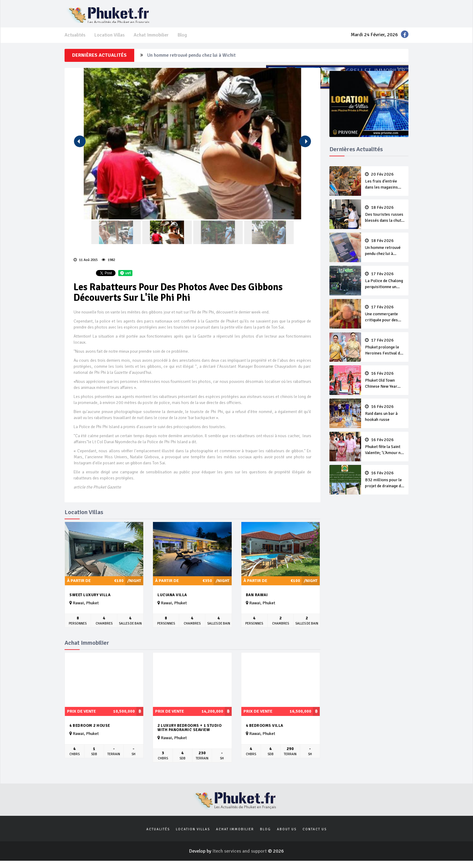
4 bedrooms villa (265, 732)
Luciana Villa (172, 601)
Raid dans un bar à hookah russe (385, 419)
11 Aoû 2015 (86, 266)
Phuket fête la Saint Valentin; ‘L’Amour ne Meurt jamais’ (385, 453)
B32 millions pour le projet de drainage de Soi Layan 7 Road (385, 486)
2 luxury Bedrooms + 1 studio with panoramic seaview (189, 734)
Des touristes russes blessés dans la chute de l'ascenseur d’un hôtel (385, 221)
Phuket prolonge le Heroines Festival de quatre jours (385, 353)
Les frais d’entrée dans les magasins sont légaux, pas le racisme (385, 187)
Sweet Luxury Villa (90, 601)
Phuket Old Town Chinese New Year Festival (385, 386)
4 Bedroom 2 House (90, 732)
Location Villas (110, 41)
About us (287, 835)
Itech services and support (240, 857)
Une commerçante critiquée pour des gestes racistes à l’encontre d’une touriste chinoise (385, 320)
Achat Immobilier (151, 41)
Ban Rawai (257, 601)
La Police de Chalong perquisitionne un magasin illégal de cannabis (385, 287)
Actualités (75, 41)
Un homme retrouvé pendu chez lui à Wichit (191, 61)
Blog (182, 41)
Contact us (315, 835)
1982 (108, 266)
